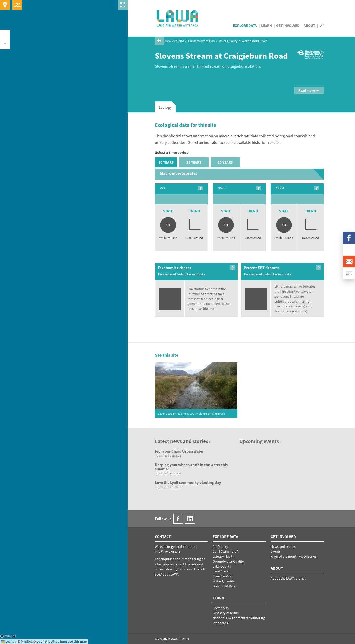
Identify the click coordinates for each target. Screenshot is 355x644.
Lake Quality (222, 566)
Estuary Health (224, 556)
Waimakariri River (254, 41)
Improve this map (73, 641)
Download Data (224, 586)
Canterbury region (202, 41)
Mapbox (8, 636)
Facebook (349, 238)
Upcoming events (260, 441)
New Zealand (175, 41)
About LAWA (170, 574)
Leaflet (8, 641)
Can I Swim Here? (225, 551)
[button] (5, 35)
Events (276, 551)
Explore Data (245, 26)
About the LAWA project (288, 578)
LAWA (178, 18)
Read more (309, 90)
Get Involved (288, 26)
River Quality (228, 41)
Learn (266, 26)
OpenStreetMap (48, 641)
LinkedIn (349, 250)
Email (349, 262)
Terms (186, 638)
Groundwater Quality (228, 561)
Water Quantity (224, 581)
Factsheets (221, 608)
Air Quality (220, 547)
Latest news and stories (183, 441)
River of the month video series (293, 556)
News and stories (283, 547)
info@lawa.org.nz (168, 551)
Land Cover (221, 571)
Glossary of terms (226, 613)
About (309, 26)
